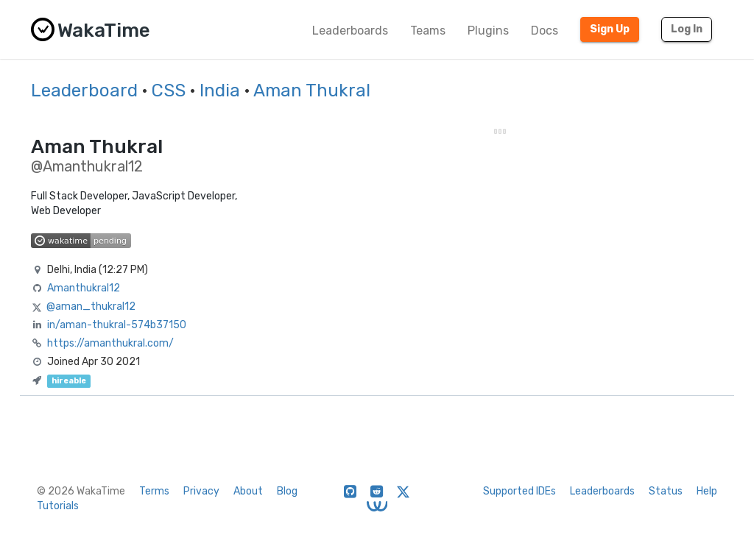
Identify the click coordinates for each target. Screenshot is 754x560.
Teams (428, 31)
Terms (154, 491)
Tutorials (58, 506)
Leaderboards (350, 31)
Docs (545, 31)
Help (707, 491)
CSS (169, 91)
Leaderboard (84, 91)
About (248, 491)
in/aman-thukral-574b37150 (117, 325)
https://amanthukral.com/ (110, 343)
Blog (287, 491)
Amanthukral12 (84, 288)
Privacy (201, 491)
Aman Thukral (312, 91)
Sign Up (610, 29)
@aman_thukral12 (91, 306)
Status (666, 491)
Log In (687, 29)
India (220, 91)
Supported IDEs (519, 491)
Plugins (488, 31)
